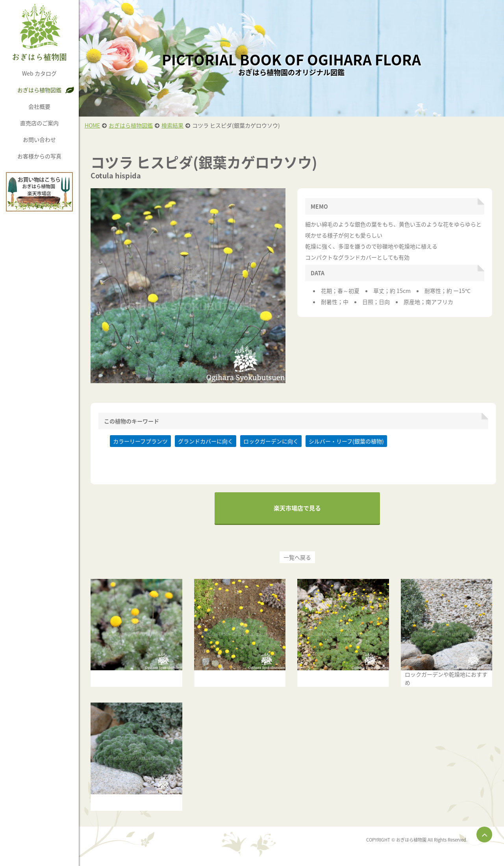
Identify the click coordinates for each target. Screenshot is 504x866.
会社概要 (39, 106)
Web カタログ (39, 73)
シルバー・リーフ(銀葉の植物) (346, 441)
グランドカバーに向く (206, 441)
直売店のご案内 (39, 123)
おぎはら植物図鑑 (39, 90)
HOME (92, 125)
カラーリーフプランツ (140, 441)
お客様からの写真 (39, 156)
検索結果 (172, 125)
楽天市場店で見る (297, 508)
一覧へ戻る (297, 557)
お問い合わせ (39, 139)
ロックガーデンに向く (271, 441)
